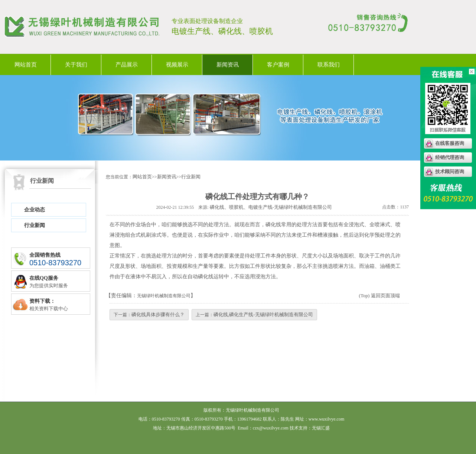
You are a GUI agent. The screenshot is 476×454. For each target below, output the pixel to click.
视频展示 (177, 65)
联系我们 (329, 65)
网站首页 (26, 65)
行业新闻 (35, 225)
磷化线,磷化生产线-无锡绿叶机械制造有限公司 (263, 314)
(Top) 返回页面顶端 (379, 296)
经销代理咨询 (450, 157)
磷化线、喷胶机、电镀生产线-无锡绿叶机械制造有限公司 (271, 207)
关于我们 (76, 65)
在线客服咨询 (450, 143)
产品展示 (127, 65)
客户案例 (278, 65)
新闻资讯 (228, 65)
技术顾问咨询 (450, 171)
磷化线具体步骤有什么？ (158, 314)
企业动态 (35, 210)
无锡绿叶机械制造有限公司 (164, 296)
